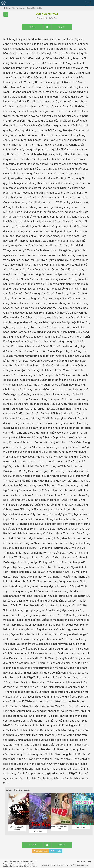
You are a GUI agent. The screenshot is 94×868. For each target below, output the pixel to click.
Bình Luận (56, 851)
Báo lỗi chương (40, 851)
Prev (32, 27)
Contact (79, 862)
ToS (85, 862)
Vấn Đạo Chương (47, 14)
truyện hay (7, 864)
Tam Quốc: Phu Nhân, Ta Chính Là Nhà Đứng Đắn (58, 865)
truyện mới (7, 866)
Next (62, 27)
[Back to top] (90, 862)
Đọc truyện (17, 862)
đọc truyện (30, 862)
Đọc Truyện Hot (13, 3)
